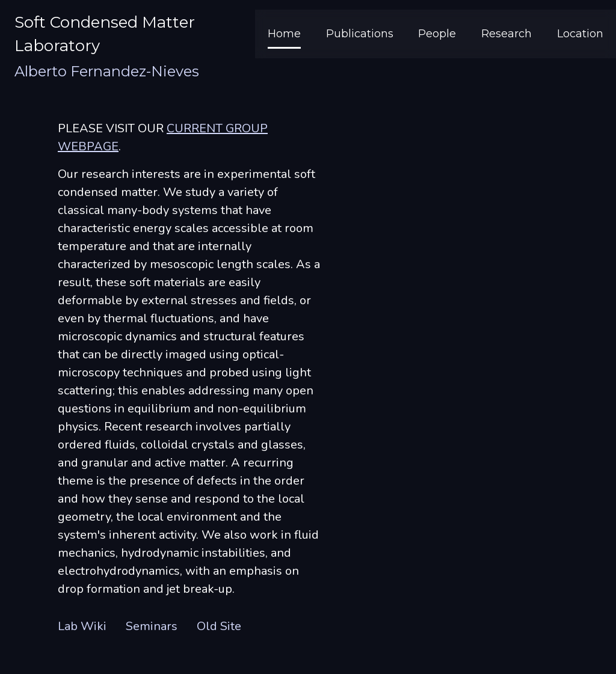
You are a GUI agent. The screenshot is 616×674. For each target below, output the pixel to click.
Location (580, 34)
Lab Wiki (82, 626)
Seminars (152, 626)
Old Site (219, 626)
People (437, 34)
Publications (360, 34)
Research (507, 34)
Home (284, 34)
